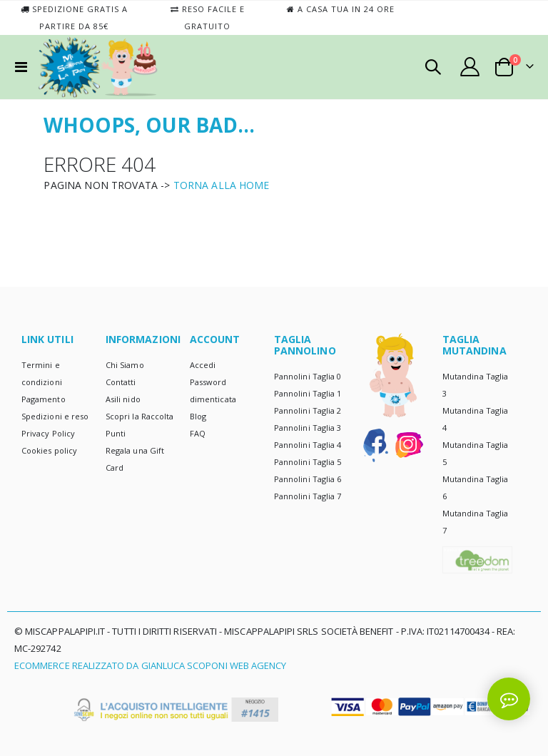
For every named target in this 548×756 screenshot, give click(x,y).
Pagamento (44, 399)
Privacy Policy (48, 433)
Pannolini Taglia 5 (308, 462)
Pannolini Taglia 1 (308, 393)
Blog (198, 416)
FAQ (198, 433)
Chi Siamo (125, 365)
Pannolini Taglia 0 (308, 376)
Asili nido (123, 399)
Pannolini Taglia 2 (308, 410)
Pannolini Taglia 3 (308, 428)
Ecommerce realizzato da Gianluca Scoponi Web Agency (150, 665)
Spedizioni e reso (55, 416)
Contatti (121, 382)
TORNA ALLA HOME (222, 185)
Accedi (203, 365)
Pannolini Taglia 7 (308, 496)
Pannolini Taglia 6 (308, 479)
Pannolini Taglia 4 (308, 445)
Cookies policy (49, 450)
